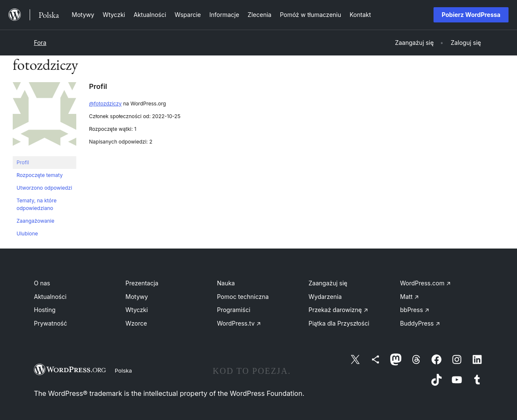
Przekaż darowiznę (338, 310)
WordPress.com (425, 283)
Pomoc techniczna (243, 297)
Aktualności (50, 297)
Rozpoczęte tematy (40, 175)
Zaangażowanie (35, 221)
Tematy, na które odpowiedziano (36, 204)
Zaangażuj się (328, 283)
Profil (23, 162)
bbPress (415, 310)
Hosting (45, 310)
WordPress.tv (239, 323)
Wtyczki (137, 310)
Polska (123, 370)
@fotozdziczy (105, 104)
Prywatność (50, 323)
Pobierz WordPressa (471, 15)
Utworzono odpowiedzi (44, 188)
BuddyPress (420, 323)
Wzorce (136, 323)
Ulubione (27, 233)
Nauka (226, 283)
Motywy (137, 297)
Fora (40, 43)
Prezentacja (142, 283)
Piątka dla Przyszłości (339, 323)
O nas (42, 283)
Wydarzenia (325, 297)
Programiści (234, 310)
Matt (409, 297)
